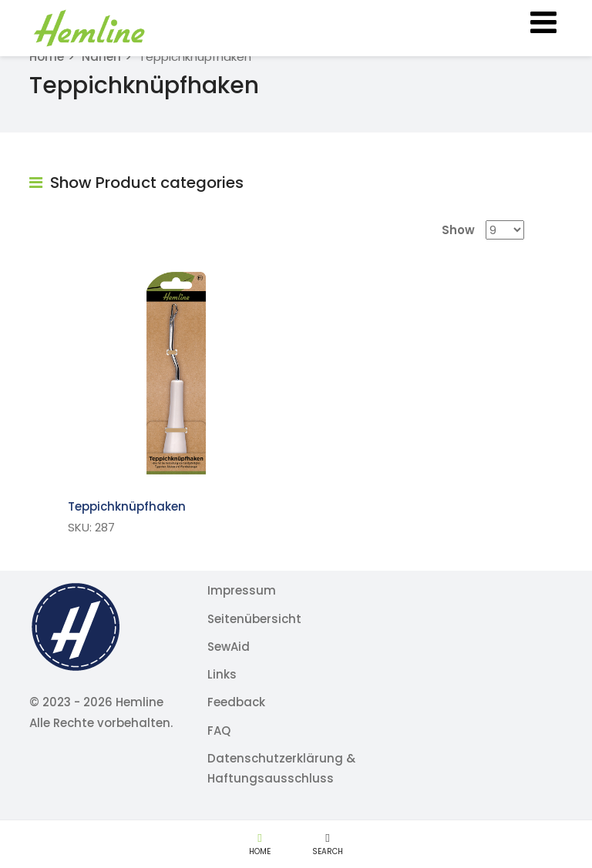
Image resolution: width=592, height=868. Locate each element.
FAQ (219, 731)
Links (222, 674)
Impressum (242, 590)
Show (458, 230)
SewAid (229, 647)
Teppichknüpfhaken (127, 506)
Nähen (101, 57)
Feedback (236, 702)
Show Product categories (136, 183)
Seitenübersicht (254, 619)
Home (47, 57)
